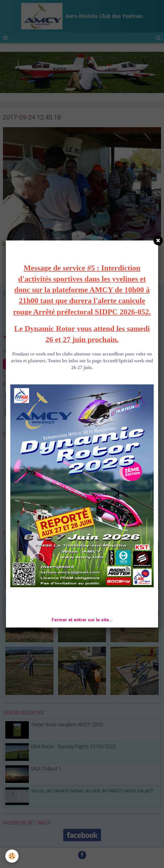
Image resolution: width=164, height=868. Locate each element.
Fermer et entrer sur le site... (82, 620)
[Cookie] (12, 856)
